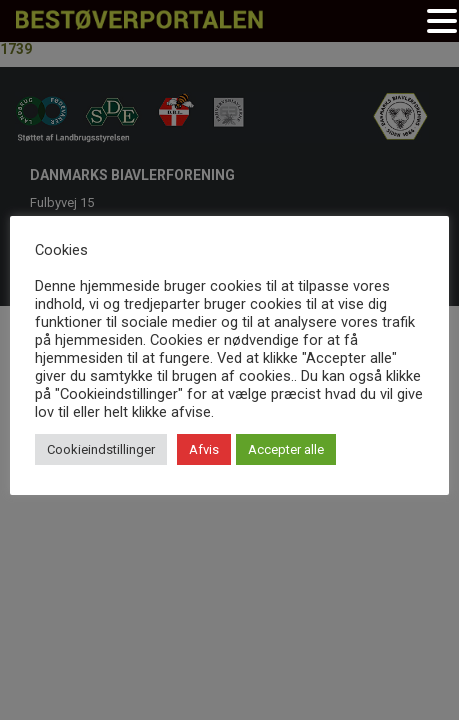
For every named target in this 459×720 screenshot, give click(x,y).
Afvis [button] (204, 449)
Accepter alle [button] (286, 449)
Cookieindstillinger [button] (101, 449)
